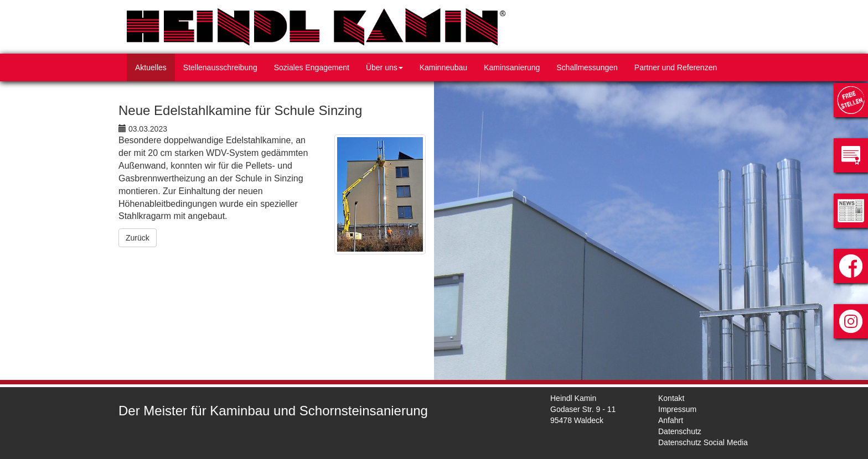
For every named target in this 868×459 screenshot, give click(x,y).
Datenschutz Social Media (703, 442)
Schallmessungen (587, 67)
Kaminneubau (443, 67)
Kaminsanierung (512, 67)
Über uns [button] (384, 67)
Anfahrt (671, 420)
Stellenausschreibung (220, 67)
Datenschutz (680, 431)
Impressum (677, 409)
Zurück (138, 238)
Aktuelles (151, 67)
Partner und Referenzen (676, 67)
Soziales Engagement (312, 67)
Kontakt (671, 398)
